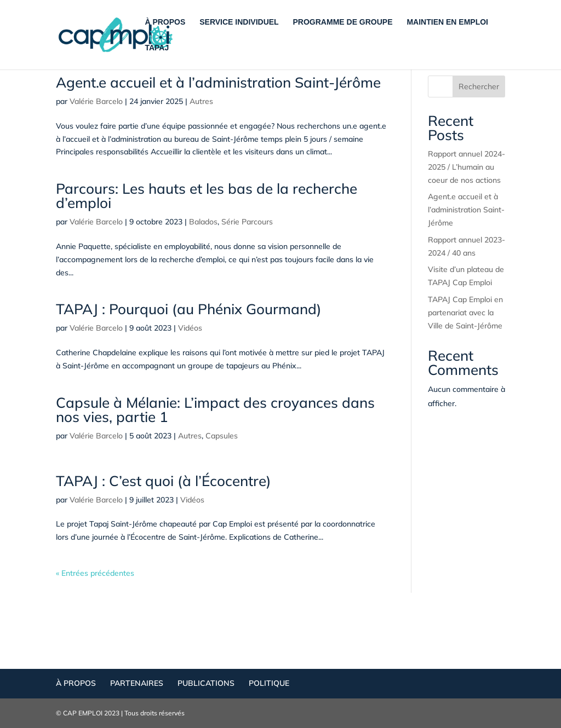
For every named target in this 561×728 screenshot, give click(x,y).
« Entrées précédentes (95, 573)
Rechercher (479, 86)
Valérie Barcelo (96, 101)
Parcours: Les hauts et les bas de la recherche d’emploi (207, 196)
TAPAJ (157, 48)
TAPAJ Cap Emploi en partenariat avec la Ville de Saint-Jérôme (465, 313)
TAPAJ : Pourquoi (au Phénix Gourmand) (189, 309)
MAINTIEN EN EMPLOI (447, 22)
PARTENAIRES (137, 683)
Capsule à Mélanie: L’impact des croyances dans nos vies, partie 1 (215, 410)
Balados (203, 222)
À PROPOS (165, 22)
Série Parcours (247, 222)
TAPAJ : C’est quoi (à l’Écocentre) (164, 481)
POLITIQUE (269, 683)
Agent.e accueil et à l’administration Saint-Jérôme (218, 82)
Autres (201, 101)
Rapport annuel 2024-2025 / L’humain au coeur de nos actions (466, 167)
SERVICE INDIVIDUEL (239, 22)
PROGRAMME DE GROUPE (343, 22)
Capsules (222, 436)
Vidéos (190, 328)
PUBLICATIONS (206, 683)
